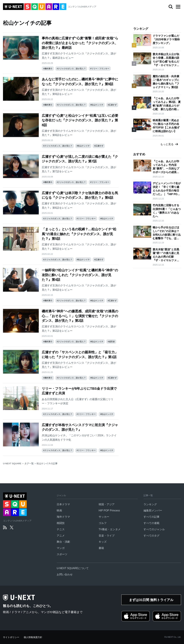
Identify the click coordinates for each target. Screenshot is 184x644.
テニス (61, 529)
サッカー (104, 517)
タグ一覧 (29, 464)
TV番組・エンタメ (110, 529)
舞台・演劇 (63, 542)
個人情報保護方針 (33, 637)
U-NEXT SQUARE (12, 464)
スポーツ (62, 554)
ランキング (150, 504)
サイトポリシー (11, 637)
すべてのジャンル (154, 529)
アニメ (61, 536)
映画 (59, 510)
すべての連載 (152, 523)
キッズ (103, 542)
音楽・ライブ (107, 536)
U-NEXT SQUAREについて (73, 568)
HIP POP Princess (109, 510)
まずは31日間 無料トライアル (151, 600)
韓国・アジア (107, 504)
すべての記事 (152, 517)
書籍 (101, 548)
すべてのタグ (152, 536)
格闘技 (61, 523)
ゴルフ (103, 523)
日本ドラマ (63, 504)
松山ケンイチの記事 (47, 464)
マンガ (61, 548)
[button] (178, 7)
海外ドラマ (63, 517)
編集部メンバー (153, 510)
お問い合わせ (65, 574)
